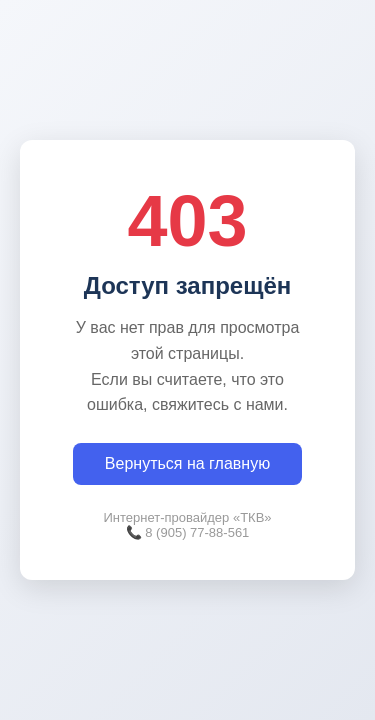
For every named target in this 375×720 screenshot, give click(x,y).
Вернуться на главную (187, 463)
